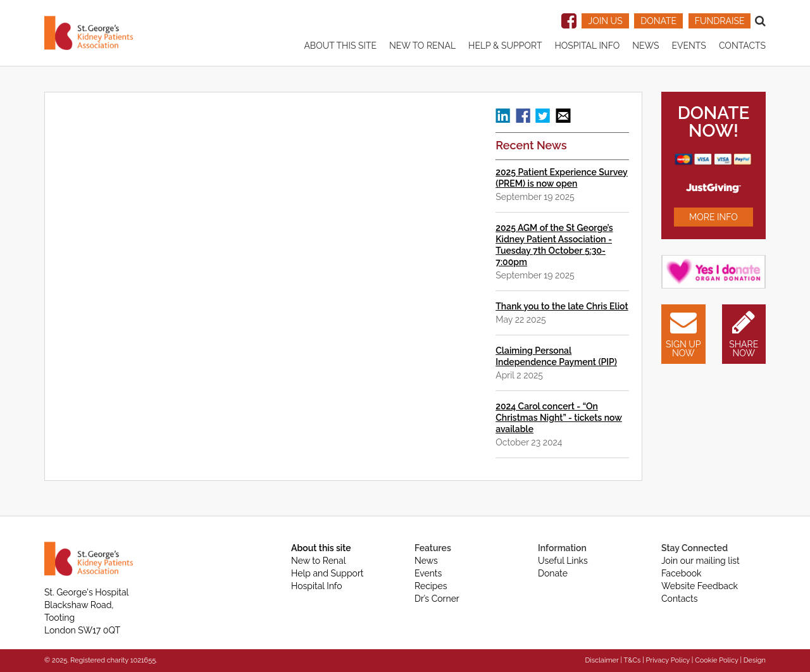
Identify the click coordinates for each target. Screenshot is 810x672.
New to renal (422, 46)
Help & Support (505, 46)
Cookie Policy (716, 660)
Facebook (682, 573)
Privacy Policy (668, 660)
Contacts (742, 46)
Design (755, 660)
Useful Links (563, 561)
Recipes (431, 586)
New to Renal (318, 561)
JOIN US (605, 21)
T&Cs (632, 660)
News (645, 46)
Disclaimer (601, 660)
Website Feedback (700, 586)
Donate (553, 573)
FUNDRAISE (720, 21)
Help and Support (327, 573)
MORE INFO (713, 217)
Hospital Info (587, 46)
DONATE (658, 21)
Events (688, 46)
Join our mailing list (701, 561)
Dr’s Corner (437, 599)
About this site (340, 46)
